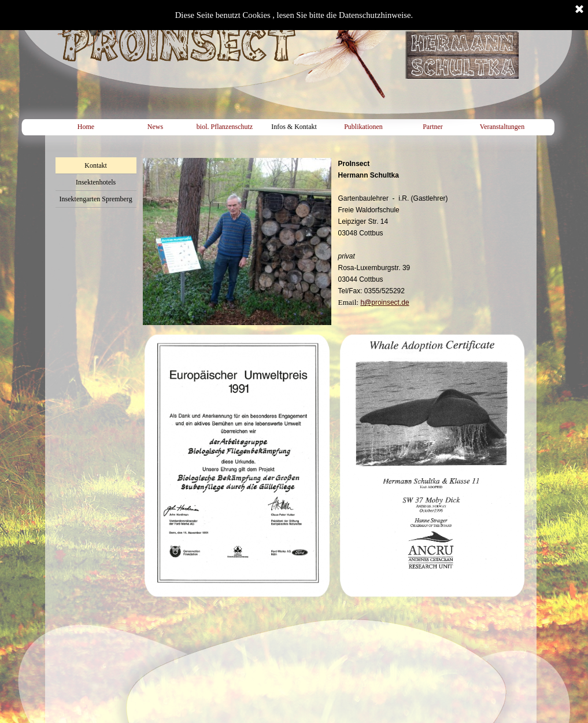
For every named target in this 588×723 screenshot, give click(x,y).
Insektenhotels (96, 182)
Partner (433, 127)
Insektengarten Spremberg (96, 199)
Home (86, 127)
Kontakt (96, 165)
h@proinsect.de (384, 303)
